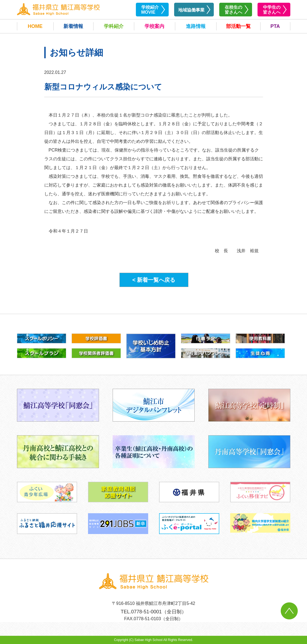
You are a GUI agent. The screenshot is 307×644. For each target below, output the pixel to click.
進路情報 (196, 26)
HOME (35, 26)
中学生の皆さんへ (272, 10)
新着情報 (73, 26)
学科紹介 (114, 26)
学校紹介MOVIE (150, 10)
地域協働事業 (191, 10)
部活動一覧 (238, 26)
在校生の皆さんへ (233, 10)
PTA (275, 26)
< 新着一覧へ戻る (154, 280)
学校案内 (154, 26)
